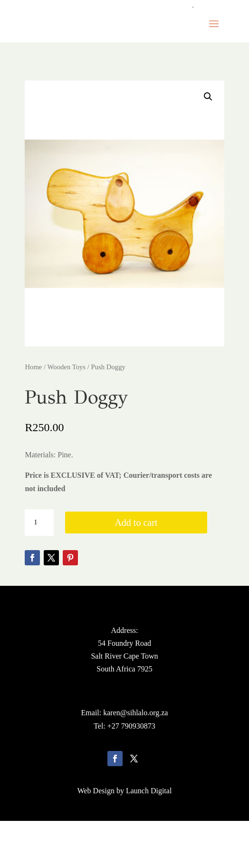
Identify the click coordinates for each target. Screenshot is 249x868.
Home (33, 367)
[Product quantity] (39, 523)
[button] (208, 97)
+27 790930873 (131, 726)
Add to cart (136, 523)
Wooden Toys (67, 367)
